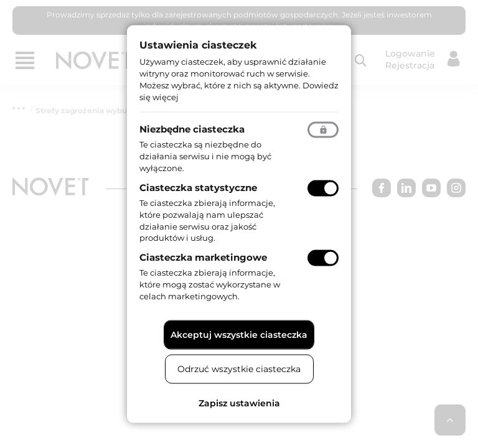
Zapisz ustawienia (239, 403)
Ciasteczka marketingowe (203, 257)
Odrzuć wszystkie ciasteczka (239, 368)
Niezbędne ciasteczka (192, 129)
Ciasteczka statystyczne (198, 188)
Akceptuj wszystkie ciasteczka (239, 334)
